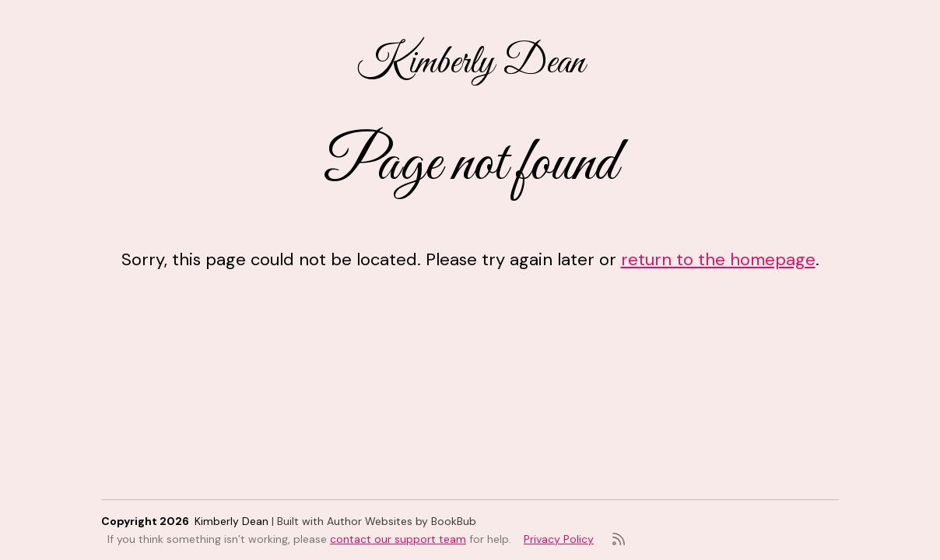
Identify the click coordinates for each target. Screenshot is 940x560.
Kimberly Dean (470, 63)
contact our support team (398, 539)
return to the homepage (718, 259)
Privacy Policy (559, 539)
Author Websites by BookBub (402, 521)
